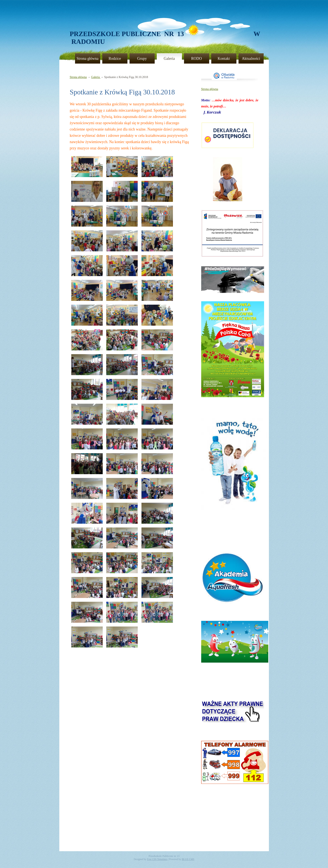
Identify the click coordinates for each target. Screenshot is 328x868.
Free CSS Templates (157, 859)
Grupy (142, 59)
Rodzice (115, 59)
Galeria (169, 59)
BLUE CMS (188, 859)
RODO (196, 59)
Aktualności (251, 59)
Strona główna (87, 59)
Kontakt (224, 59)
